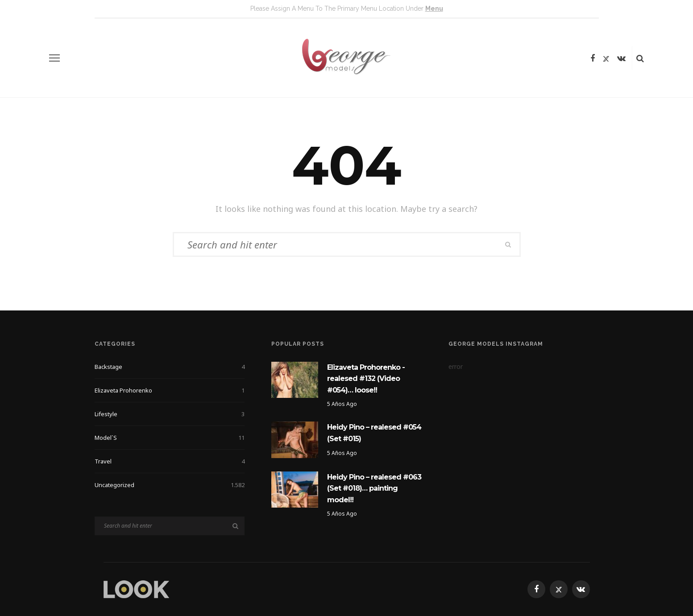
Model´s (170, 438)
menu (434, 8)
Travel (170, 461)
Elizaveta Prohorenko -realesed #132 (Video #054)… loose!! (366, 379)
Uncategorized (170, 485)
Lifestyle (170, 414)
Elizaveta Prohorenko (170, 390)
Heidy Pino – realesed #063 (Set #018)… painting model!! (374, 488)
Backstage (170, 367)
